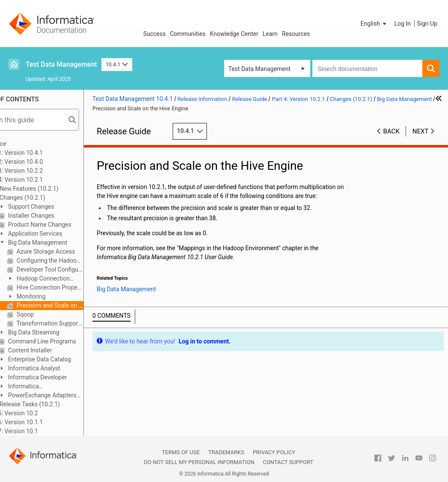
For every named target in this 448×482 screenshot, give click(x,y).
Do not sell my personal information (199, 462)
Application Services (63, 234)
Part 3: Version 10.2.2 (43, 171)
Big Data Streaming (61, 332)
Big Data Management (65, 242)
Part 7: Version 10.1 (40, 431)
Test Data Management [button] (260, 69)
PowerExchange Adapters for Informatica (66, 396)
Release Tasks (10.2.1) (58, 404)
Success (155, 34)
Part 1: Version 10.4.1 (43, 153)
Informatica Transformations (49, 387)
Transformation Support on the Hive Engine (78, 323)
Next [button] (421, 131)
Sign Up (427, 24)
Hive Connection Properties (78, 287)
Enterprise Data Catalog (67, 359)
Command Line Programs (70, 341)
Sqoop (53, 314)
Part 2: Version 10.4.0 (43, 162)
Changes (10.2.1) (50, 198)
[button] (374, 24)
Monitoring (59, 296)
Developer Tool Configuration (78, 269)
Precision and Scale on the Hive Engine (78, 305)
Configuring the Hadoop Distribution (78, 260)
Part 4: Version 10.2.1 (43, 180)
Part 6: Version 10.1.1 (43, 422)
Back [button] (392, 131)
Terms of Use (181, 452)
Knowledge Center (234, 34)
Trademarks (226, 452)
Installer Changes (59, 216)
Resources (296, 34)
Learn (270, 34)
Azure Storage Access (74, 251)
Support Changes (59, 207)
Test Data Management (61, 64)
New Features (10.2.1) (57, 189)
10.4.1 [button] (117, 64)
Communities (188, 34)
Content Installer (58, 350)
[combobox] (367, 68)
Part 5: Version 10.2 (40, 413)
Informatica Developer (65, 377)
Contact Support (288, 462)
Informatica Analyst (62, 368)
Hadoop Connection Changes (67, 279)
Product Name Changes (67, 225)
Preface (24, 144)
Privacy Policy (274, 452)
